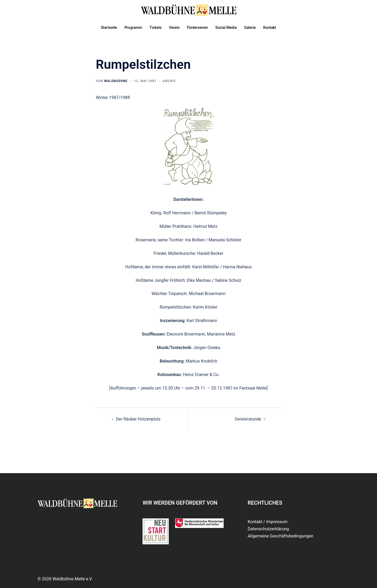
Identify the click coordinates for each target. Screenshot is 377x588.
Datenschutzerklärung (268, 529)
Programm (133, 28)
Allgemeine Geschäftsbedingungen (281, 536)
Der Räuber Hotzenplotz (138, 419)
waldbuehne (116, 81)
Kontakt (270, 28)
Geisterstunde (248, 419)
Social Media (226, 28)
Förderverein (198, 28)
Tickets (156, 28)
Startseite (109, 28)
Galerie (250, 28)
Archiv (169, 81)
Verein (174, 28)
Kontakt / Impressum (268, 522)
